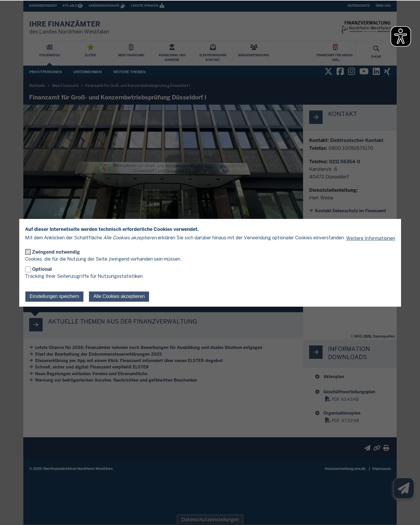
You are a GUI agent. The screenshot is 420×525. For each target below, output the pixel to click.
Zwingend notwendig (56, 252)
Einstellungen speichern (55, 296)
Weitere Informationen (371, 239)
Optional (42, 269)
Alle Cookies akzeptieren (119, 296)
